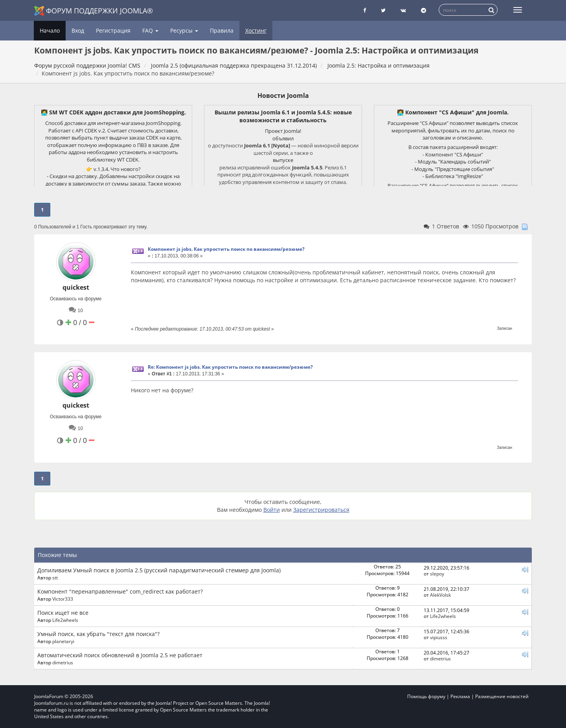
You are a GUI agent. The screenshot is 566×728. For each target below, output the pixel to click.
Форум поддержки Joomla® (94, 11)
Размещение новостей (502, 696)
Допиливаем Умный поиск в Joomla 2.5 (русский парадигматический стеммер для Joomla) (159, 570)
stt (55, 577)
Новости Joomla (283, 96)
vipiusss (439, 637)
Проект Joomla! (283, 131)
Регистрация (113, 30)
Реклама (460, 696)
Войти (272, 510)
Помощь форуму (426, 696)
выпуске (283, 160)
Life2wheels (65, 620)
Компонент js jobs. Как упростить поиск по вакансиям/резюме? (226, 249)
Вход (78, 30)
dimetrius (63, 662)
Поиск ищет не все (63, 613)
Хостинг (256, 30)
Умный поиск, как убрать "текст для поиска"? (98, 634)
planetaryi (63, 641)
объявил (283, 138)
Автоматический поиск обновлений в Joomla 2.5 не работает (120, 655)
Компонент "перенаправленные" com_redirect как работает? (120, 591)
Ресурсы (184, 30)
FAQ (150, 30)
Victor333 (63, 599)
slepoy (437, 574)
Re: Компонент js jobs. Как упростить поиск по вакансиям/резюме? (230, 367)
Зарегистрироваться (321, 510)
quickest (76, 287)
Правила (222, 30)
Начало (50, 30)
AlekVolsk (440, 595)
